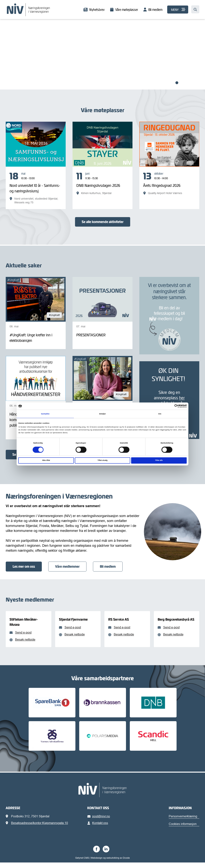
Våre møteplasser (127, 10)
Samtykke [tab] (45, 414)
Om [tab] (160, 414)
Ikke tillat (46, 460)
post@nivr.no (99, 822)
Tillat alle (159, 460)
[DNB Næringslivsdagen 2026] (102, 183)
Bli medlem (155, 10)
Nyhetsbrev (97, 10)
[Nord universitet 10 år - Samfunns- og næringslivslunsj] (36, 188)
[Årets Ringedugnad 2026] (169, 183)
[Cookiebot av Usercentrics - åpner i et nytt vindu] (170, 406)
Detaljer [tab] (102, 414)
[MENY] (178, 10)
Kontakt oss (98, 828)
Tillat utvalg (102, 460)
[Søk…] (195, 9)
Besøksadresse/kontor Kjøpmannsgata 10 (40, 828)
